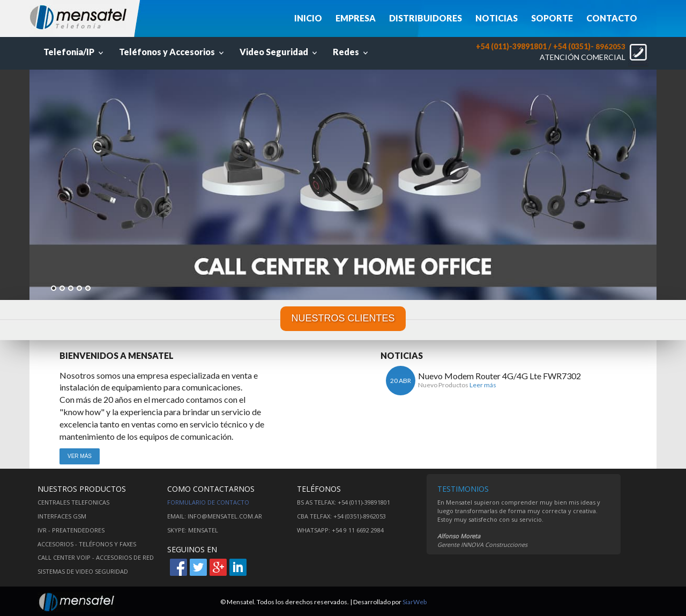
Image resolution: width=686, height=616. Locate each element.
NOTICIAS (497, 18)
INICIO (308, 18)
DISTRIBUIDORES (426, 18)
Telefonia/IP (74, 52)
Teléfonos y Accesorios (173, 52)
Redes (352, 52)
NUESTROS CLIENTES (343, 318)
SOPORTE (552, 18)
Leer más (483, 385)
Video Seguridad (279, 52)
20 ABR (401, 381)
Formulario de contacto (208, 502)
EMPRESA (356, 18)
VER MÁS (80, 456)
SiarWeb (415, 602)
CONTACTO (612, 18)
